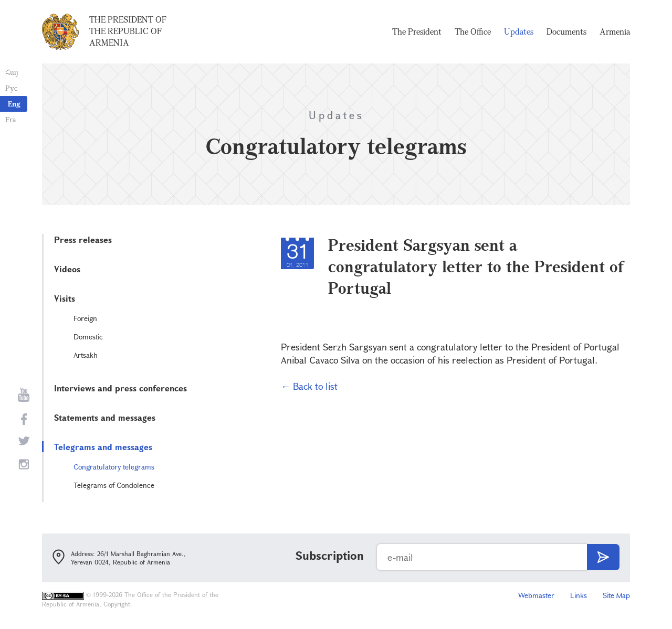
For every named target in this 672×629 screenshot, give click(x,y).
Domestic (88, 337)
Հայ (12, 72)
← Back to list (309, 386)
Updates (519, 31)
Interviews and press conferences (120, 388)
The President (417, 31)
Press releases (83, 239)
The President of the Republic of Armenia (128, 31)
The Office (473, 31)
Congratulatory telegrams (114, 467)
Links (579, 595)
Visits (65, 298)
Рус (11, 88)
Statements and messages (105, 417)
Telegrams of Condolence (114, 485)
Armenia (615, 31)
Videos (67, 269)
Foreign (85, 318)
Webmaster (536, 595)
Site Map (616, 595)
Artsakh (86, 355)
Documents (566, 31)
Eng (14, 104)
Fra (11, 119)
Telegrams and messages (103, 447)
